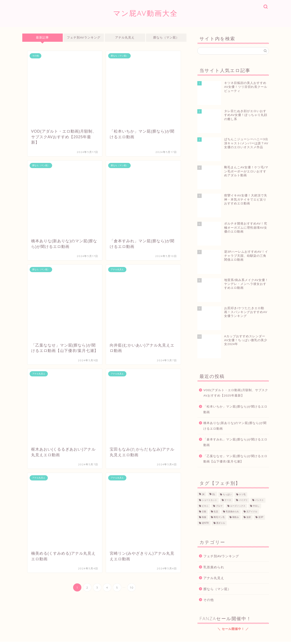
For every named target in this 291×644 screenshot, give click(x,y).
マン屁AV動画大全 (146, 13)
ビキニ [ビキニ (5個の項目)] (205, 506)
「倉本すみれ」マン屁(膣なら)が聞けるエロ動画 (235, 442)
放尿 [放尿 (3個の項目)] (249, 517)
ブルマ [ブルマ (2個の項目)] (219, 506)
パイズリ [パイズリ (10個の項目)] (243, 500)
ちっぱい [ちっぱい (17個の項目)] (227, 494)
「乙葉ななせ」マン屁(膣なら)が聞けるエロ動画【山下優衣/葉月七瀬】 (235, 459)
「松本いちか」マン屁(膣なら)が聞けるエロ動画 (235, 409)
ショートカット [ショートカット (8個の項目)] (209, 500)
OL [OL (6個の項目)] (214, 494)
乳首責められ (214, 567)
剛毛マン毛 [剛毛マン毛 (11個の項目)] (219, 517)
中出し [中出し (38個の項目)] (256, 506)
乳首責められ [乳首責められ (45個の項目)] (232, 512)
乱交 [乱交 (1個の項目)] (216, 512)
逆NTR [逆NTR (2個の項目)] (205, 523)
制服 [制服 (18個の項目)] (204, 517)
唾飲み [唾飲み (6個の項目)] (236, 517)
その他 (209, 600)
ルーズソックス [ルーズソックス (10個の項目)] (238, 506)
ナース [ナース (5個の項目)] (228, 500)
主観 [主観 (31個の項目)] (204, 512)
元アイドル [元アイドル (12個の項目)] (252, 512)
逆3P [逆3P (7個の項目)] (261, 517)
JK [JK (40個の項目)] (203, 494)
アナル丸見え (125, 38)
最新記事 (42, 38)
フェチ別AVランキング (84, 38)
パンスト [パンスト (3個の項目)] (259, 500)
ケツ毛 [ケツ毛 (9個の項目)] (242, 494)
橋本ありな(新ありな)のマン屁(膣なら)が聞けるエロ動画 (235, 426)
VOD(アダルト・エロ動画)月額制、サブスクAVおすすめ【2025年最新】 (236, 393)
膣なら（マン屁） (166, 38)
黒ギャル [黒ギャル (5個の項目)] (221, 523)
